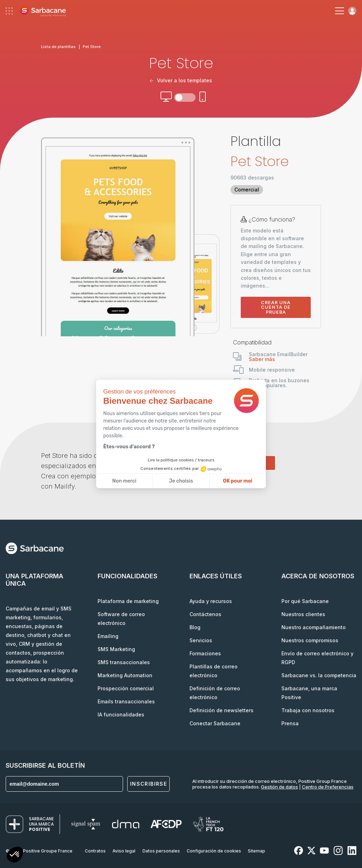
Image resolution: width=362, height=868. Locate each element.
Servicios (201, 640)
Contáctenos (205, 614)
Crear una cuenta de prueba (276, 307)
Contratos (95, 851)
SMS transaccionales (124, 662)
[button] (15, 855)
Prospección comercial (126, 688)
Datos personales (161, 851)
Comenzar (253, 463)
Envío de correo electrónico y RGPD (317, 658)
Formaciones (205, 653)
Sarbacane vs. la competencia (319, 675)
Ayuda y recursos (211, 601)
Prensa (290, 723)
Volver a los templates (181, 80)
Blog (195, 627)
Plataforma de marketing (128, 601)
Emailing (108, 636)
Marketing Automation (125, 675)
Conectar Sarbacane (215, 723)
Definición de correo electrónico (215, 693)
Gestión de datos (279, 787)
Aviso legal (124, 851)
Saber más (262, 359)
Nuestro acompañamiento (314, 627)
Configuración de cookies (214, 851)
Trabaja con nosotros (308, 710)
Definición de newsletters (221, 710)
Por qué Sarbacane (305, 601)
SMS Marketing (116, 649)
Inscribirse (148, 784)
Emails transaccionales (126, 701)
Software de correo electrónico (121, 619)
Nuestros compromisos (310, 640)
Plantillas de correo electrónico (214, 671)
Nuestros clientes (303, 614)
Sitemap (256, 851)
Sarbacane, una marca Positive (309, 693)
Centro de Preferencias (328, 787)
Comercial (247, 190)
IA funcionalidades (121, 715)
